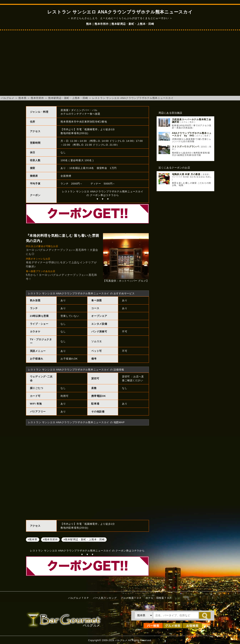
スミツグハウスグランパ (185, 147)
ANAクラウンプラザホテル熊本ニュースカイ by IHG (192, 134)
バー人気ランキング (105, 598)
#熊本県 (33, 539)
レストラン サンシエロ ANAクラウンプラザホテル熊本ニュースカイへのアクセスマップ (87, 472)
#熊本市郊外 (50, 539)
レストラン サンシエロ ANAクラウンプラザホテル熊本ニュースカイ (133, 98)
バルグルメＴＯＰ (79, 598)
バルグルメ (8, 98)
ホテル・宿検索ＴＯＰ (159, 598)
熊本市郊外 (37, 98)
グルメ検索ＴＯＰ (131, 598)
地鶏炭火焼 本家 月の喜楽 (186, 174)
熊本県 (22, 98)
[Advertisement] (120, 65)
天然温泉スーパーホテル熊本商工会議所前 (192, 121)
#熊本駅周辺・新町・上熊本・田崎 (84, 539)
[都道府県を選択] (144, 615)
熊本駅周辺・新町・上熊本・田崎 (68, 98)
